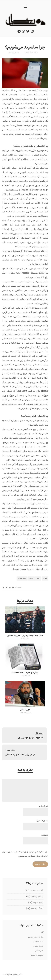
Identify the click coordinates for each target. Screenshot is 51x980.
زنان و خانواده (38, 902)
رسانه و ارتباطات (13, 52)
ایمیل (42, 821)
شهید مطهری (38, 946)
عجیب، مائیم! (25, 710)
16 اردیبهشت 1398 (31, 52)
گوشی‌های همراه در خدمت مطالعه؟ (25, 673)
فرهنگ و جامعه (37, 908)
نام (43, 806)
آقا (42, 932)
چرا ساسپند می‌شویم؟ (25, 47)
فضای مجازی (22, 578)
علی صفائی (39, 950)
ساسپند (31, 578)
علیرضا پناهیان (37, 955)
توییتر (38, 578)
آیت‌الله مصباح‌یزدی (36, 937)
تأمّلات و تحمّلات (37, 890)
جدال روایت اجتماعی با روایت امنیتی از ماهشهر (25, 635)
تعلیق (45, 578)
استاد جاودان (38, 941)
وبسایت (45, 835)
